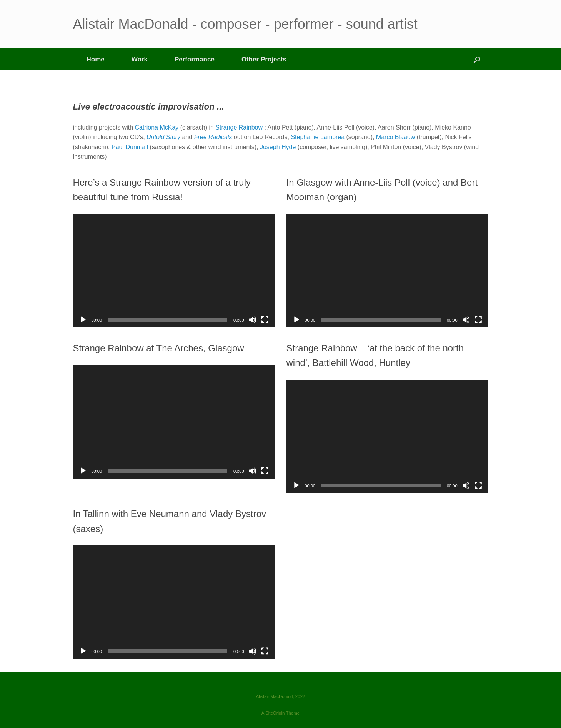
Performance (195, 59)
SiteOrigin (275, 713)
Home (96, 59)
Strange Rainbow (239, 127)
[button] (477, 59)
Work (140, 59)
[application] (174, 271)
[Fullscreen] (265, 320)
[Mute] (253, 320)
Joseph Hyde (278, 147)
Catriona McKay (156, 127)
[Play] (83, 320)
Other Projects (264, 59)
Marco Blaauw (395, 137)
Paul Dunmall (130, 147)
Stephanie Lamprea (318, 137)
